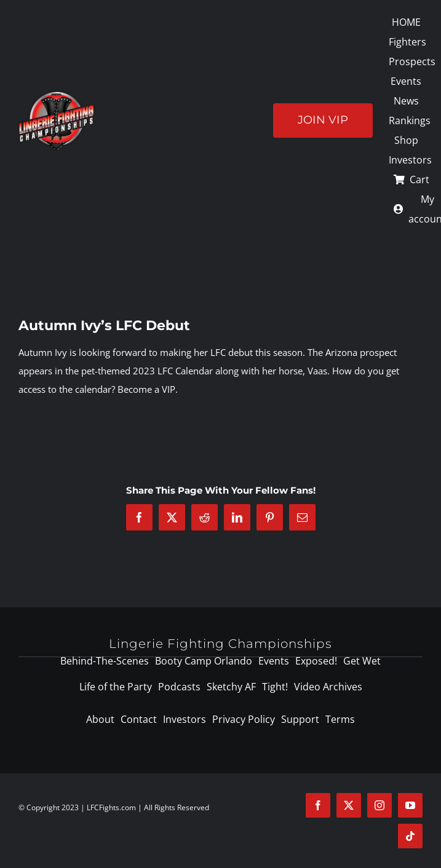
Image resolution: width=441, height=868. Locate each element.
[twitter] (349, 805)
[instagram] (379, 805)
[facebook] (318, 805)
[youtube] (410, 805)
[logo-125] (56, 94)
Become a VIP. (148, 389)
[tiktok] (410, 836)
